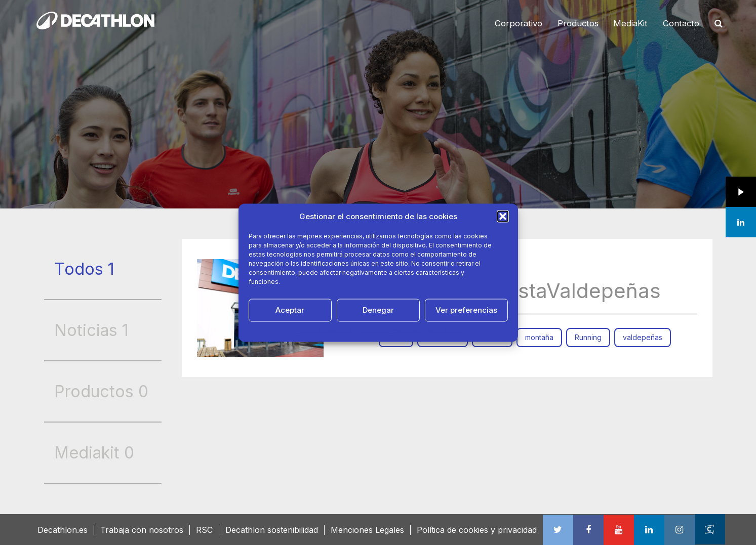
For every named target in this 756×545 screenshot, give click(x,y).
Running (588, 337)
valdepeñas (643, 337)
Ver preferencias (466, 310)
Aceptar (290, 310)
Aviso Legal (444, 330)
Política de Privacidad (390, 330)
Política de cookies (324, 330)
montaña (539, 337)
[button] (503, 216)
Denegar (378, 310)
